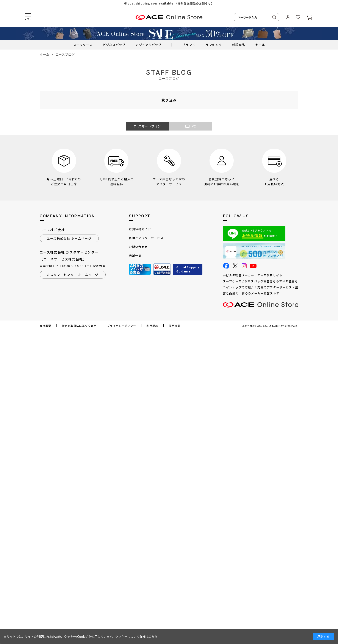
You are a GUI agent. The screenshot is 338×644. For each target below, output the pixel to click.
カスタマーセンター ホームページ (73, 275)
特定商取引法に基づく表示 (79, 326)
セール (260, 45)
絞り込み (169, 100)
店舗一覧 (135, 256)
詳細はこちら (149, 636)
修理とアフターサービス (146, 238)
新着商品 (238, 45)
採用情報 (175, 326)
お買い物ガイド (140, 229)
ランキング (214, 45)
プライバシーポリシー (122, 326)
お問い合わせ (138, 247)
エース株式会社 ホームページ (69, 238)
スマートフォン (147, 126)
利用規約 (152, 326)
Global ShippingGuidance (188, 269)
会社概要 (45, 326)
